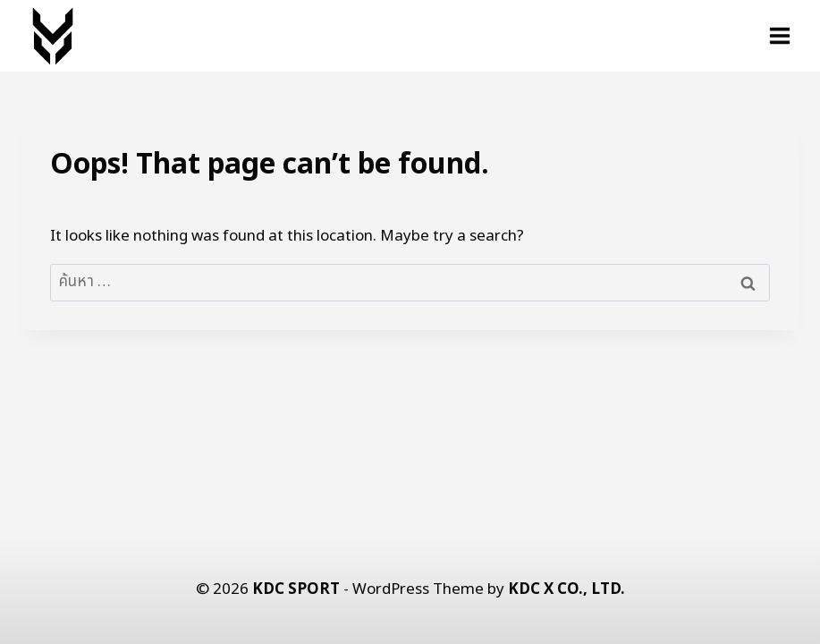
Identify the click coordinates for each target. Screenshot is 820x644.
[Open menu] (779, 35)
